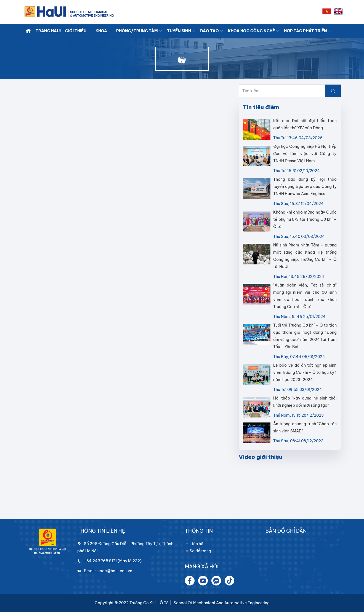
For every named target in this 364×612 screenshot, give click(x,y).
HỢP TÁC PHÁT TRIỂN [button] (308, 31)
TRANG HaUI (48, 31)
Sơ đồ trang (198, 551)
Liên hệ (194, 544)
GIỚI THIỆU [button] (78, 31)
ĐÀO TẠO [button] (212, 31)
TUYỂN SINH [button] (181, 31)
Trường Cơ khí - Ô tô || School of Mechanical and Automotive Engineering (200, 603)
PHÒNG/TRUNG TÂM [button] (139, 31)
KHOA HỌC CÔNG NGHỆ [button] (254, 31)
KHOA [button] (104, 31)
